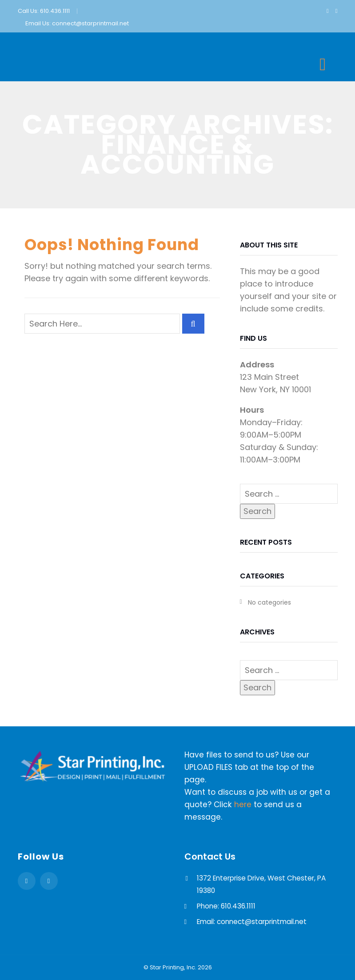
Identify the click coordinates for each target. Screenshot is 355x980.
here (243, 805)
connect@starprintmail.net (90, 23)
